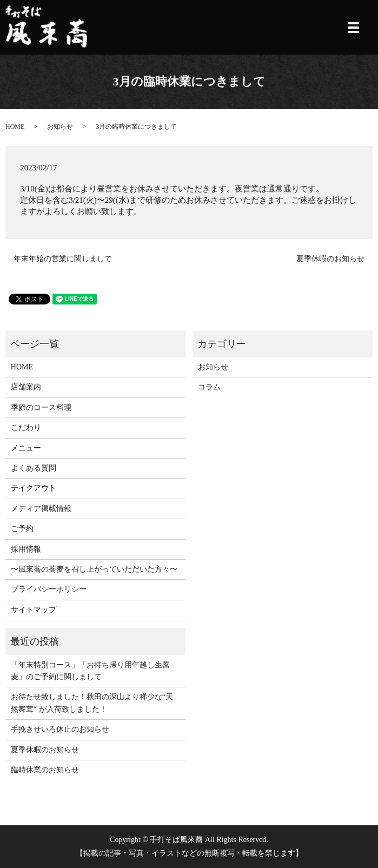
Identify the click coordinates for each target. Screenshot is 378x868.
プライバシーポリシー (49, 589)
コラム (209, 387)
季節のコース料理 (41, 408)
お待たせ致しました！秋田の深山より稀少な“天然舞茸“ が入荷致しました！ (92, 703)
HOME (15, 127)
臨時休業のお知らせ (45, 770)
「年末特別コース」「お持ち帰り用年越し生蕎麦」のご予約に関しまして (90, 671)
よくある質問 (34, 468)
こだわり (26, 428)
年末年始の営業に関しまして (63, 259)
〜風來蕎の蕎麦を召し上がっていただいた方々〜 (94, 569)
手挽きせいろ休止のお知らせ (60, 729)
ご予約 (22, 529)
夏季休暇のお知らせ (330, 259)
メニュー (26, 448)
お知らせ (60, 127)
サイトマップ (34, 610)
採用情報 (26, 549)
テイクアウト (34, 488)
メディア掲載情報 (41, 509)
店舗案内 (26, 387)
